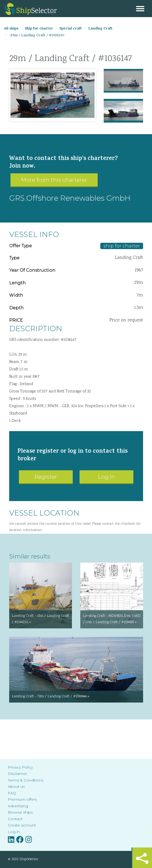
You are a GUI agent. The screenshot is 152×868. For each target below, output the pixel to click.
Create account (22, 825)
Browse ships (20, 812)
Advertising (18, 806)
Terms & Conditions (26, 780)
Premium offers (22, 799)
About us (16, 786)
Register (46, 477)
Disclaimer (17, 774)
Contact (15, 819)
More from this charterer (54, 180)
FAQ (12, 793)
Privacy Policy (20, 767)
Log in (106, 477)
